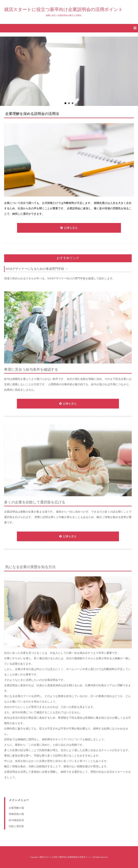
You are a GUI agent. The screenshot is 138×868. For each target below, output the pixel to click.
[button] (69, 28)
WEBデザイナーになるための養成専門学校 (35, 269)
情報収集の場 (16, 814)
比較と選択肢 (16, 826)
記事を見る (71, 228)
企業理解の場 (16, 808)
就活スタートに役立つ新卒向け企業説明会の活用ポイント (64, 9)
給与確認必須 (16, 820)
